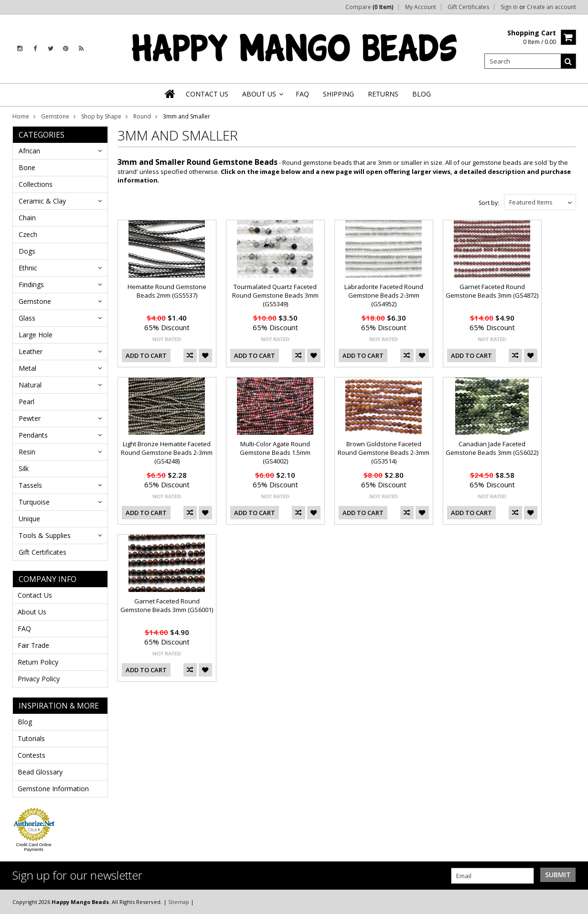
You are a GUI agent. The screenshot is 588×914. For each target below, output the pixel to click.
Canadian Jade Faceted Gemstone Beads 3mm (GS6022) (492, 448)
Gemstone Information (53, 789)
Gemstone (55, 116)
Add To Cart (146, 355)
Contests (32, 755)
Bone (27, 167)
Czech (28, 234)
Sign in (509, 7)
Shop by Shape (101, 116)
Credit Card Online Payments (34, 847)
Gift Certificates (468, 7)
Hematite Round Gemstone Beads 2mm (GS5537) (167, 291)
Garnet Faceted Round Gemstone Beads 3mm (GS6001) (167, 605)
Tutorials (31, 738)
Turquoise (34, 502)
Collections (36, 184)
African (29, 151)
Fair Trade (33, 645)
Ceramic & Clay (42, 201)
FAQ (24, 629)
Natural (30, 385)
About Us (32, 612)
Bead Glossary (40, 772)
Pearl (27, 402)
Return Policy (38, 662)
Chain (27, 218)
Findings (31, 285)
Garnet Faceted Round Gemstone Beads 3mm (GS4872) (492, 291)
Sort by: (489, 203)
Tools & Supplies (45, 535)
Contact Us (35, 595)
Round (142, 116)
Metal (27, 368)
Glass (27, 318)
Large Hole (36, 335)
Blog (25, 722)
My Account (421, 7)
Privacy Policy (39, 679)
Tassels (30, 485)
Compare (369, 7)
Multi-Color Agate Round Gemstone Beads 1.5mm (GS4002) (275, 452)
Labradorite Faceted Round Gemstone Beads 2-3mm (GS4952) (384, 295)
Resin (27, 452)
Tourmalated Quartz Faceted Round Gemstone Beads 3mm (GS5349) (275, 295)
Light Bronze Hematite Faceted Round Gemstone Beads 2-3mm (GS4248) (167, 452)
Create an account (551, 7)
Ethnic (28, 268)
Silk (24, 468)
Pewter (30, 418)
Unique (29, 519)
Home (21, 116)
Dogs (27, 251)
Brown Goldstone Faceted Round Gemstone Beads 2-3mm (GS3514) (384, 452)
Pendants (33, 435)
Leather (31, 351)
